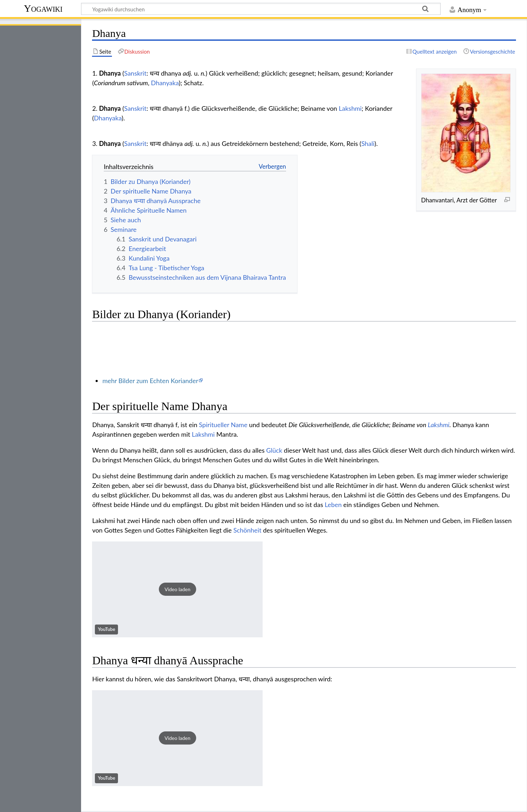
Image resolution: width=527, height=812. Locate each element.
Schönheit (248, 530)
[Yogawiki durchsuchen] (261, 9)
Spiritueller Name (223, 425)
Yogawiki (43, 8)
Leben (333, 505)
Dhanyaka (165, 83)
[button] (177, 589)
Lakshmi (350, 108)
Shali (368, 143)
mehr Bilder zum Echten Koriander (150, 381)
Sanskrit (135, 73)
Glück (274, 450)
